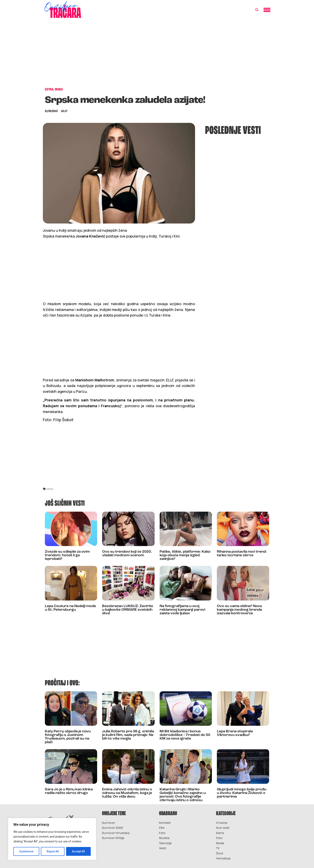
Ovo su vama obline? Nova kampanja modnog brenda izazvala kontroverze (239, 610)
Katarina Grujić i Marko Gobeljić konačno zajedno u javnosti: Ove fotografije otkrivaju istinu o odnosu (183, 795)
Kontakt (165, 823)
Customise (26, 851)
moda (50, 489)
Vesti (163, 848)
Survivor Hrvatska (116, 833)
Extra (220, 833)
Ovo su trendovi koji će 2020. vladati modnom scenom (127, 554)
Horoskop (223, 859)
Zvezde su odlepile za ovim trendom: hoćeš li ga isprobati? (67, 555)
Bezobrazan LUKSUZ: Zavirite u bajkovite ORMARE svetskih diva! (128, 610)
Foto (162, 833)
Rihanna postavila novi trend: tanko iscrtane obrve (242, 554)
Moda (220, 843)
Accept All (78, 851)
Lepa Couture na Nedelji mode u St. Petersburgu (70, 608)
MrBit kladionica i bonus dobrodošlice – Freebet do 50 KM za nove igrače (185, 735)
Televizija (165, 843)
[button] (257, 10)
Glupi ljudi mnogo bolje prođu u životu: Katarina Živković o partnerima (242, 793)
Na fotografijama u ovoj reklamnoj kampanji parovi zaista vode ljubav (182, 610)
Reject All (53, 851)
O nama (222, 823)
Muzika (164, 838)
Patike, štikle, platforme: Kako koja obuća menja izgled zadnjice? (185, 555)
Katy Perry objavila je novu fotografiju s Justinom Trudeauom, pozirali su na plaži (68, 737)
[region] (52, 839)
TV (218, 848)
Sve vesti (223, 828)
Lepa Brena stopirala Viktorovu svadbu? (235, 733)
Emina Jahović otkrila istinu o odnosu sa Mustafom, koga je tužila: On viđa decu (127, 793)
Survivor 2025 (112, 828)
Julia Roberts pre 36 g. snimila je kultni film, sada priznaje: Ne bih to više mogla (128, 735)
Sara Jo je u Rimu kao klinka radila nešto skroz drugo (69, 791)
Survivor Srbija (113, 838)
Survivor (109, 823)
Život (220, 854)
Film (162, 828)
